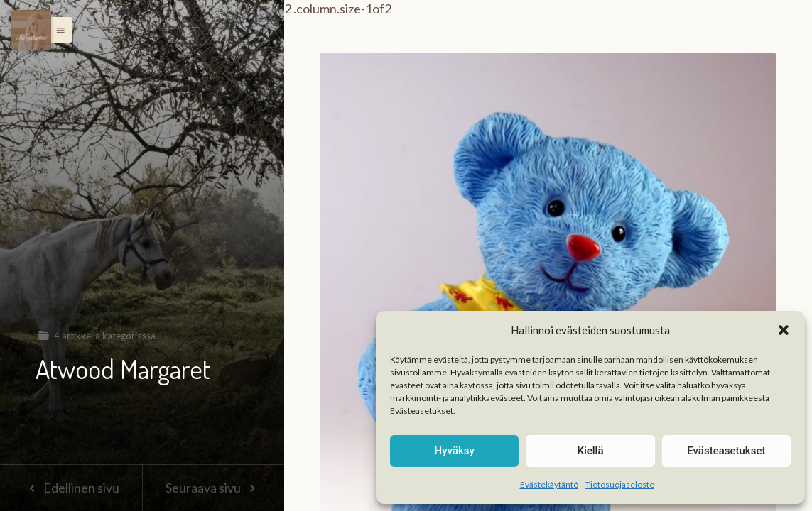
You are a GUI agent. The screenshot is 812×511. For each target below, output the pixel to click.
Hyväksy (455, 451)
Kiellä (590, 451)
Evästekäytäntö (549, 484)
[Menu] (31, 30)
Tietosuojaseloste (620, 484)
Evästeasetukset (726, 451)
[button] (784, 330)
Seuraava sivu (213, 488)
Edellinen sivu (71, 488)
